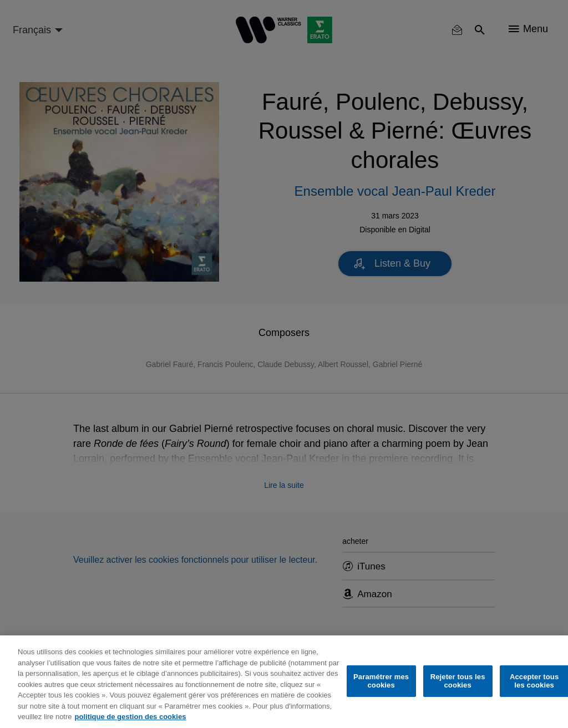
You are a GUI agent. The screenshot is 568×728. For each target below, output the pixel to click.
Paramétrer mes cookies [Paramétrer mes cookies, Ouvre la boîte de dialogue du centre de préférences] (381, 681)
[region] (284, 682)
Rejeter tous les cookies (458, 681)
